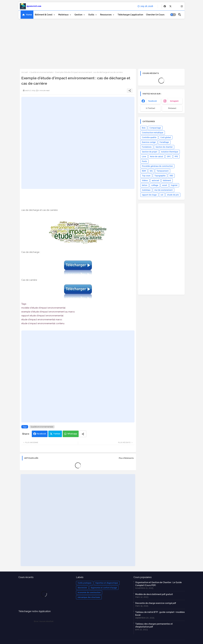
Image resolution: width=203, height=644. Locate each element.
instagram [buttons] (174, 101)
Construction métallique (153, 133)
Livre (144, 157)
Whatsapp (72, 434)
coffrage (155, 185)
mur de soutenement (164, 190)
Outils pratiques (85, 583)
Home (29, 15)
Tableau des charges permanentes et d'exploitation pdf (154, 625)
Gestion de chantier (164, 147)
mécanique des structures (89, 597)
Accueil (25, 72)
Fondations (147, 147)
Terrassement (163, 171)
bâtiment (167, 180)
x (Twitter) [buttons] (150, 108)
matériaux (146, 190)
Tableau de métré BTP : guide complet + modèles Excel (160, 614)
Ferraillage (164, 142)
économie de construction (89, 593)
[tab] (27, 15)
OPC (169, 157)
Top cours (146, 176)
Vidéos (145, 180)
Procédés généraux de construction (157, 166)
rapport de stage (149, 195)
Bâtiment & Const (44, 15)
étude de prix (173, 195)
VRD (171, 176)
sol (162, 195)
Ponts (144, 161)
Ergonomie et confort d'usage (104, 588)
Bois (144, 128)
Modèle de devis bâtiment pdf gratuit (154, 594)
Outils (91, 15)
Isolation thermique (170, 152)
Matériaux (63, 15)
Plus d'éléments (126, 458)
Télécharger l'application (130, 15)
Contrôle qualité (149, 137)
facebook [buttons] (153, 101)
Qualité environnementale (42, 72)
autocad (155, 180)
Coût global (166, 137)
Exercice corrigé (149, 142)
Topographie (160, 176)
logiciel (174, 185)
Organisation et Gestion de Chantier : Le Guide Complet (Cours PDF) (158, 584)
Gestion (78, 15)
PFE (176, 157)
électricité (82, 588)
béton (145, 185)
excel (165, 185)
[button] (173, 15)
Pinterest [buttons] (172, 108)
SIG (151, 171)
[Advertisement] (101, 43)
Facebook (41, 434)
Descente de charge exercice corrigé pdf (156, 603)
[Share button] (83, 434)
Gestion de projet (150, 152)
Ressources (106, 15)
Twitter (57, 434)
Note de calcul (156, 157)
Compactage (155, 128)
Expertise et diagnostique (107, 583)
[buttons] (165, 6)
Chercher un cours (155, 15)
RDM (144, 171)
